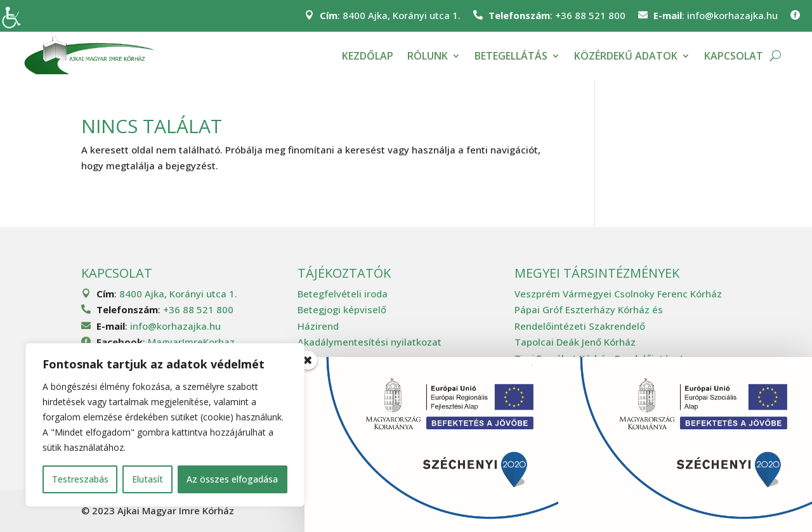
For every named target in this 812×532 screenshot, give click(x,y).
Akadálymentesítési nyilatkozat (370, 342)
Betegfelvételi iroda (343, 294)
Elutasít (147, 479)
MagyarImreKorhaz (191, 342)
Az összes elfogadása (232, 479)
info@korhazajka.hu (732, 15)
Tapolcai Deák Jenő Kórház (575, 342)
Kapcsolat (734, 56)
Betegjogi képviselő (342, 309)
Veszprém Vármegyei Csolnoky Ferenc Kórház (618, 294)
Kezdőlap (368, 56)
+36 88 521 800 (590, 15)
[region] (165, 425)
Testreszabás (80, 479)
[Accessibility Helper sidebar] (15, 15)
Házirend (318, 326)
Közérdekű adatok (626, 56)
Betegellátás (511, 56)
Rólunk (428, 56)
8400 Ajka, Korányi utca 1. (402, 15)
